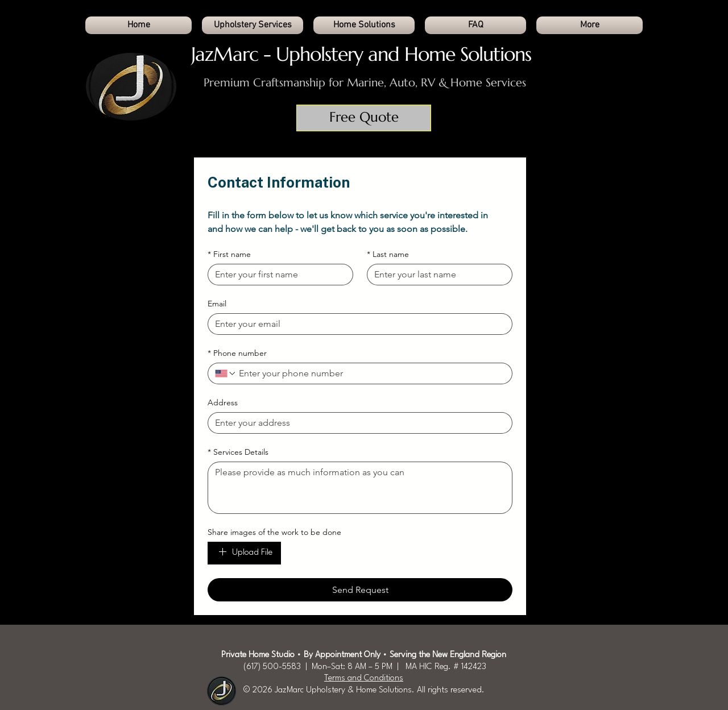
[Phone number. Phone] (371, 373)
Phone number (237, 353)
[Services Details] (360, 488)
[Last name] (436, 275)
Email (217, 304)
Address (223, 403)
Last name (388, 254)
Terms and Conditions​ (364, 678)
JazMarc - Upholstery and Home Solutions (361, 54)
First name (229, 254)
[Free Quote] (364, 118)
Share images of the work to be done (274, 532)
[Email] (357, 324)
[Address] (357, 423)
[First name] (277, 275)
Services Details (238, 452)
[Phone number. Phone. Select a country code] (226, 373)
